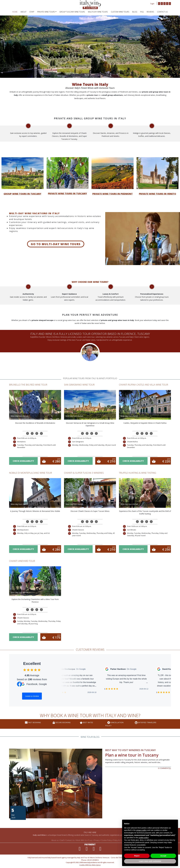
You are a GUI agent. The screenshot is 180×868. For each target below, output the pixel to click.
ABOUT (23, 12)
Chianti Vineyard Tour (22, 561)
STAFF (32, 12)
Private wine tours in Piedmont (113, 194)
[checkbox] (25, 670)
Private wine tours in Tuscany (67, 193)
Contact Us (162, 12)
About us (55, 840)
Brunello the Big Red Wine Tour (28, 385)
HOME (15, 12)
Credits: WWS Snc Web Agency (90, 865)
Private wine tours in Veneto (157, 194)
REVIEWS (150, 12)
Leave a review (32, 696)
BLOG (135, 12)
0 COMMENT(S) (164, 768)
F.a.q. (90, 840)
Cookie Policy (106, 840)
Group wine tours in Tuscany (22, 194)
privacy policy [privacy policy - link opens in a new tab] (141, 830)
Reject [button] (137, 856)
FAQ (142, 12)
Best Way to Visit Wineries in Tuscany (131, 750)
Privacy (97, 840)
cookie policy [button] (143, 838)
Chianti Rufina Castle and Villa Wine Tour (143, 385)
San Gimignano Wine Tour (79, 385)
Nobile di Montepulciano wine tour (31, 473)
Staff (62, 840)
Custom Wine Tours (120, 12)
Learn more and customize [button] (150, 861)
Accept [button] (163, 856)
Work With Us (81, 840)
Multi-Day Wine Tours (98, 12)
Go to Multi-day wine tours (56, 244)
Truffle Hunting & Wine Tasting (137, 473)
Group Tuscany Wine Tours (72, 12)
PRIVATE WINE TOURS (46, 12)
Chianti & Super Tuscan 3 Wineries (84, 473)
